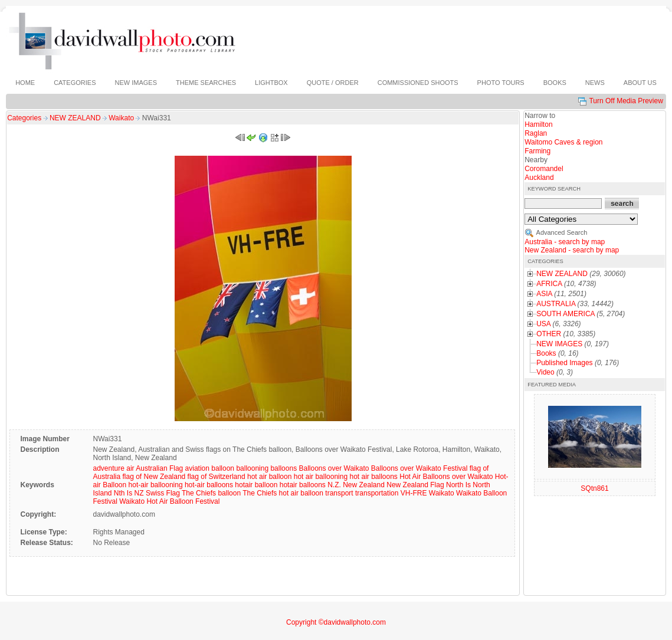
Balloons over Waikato (334, 468)
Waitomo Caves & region (563, 142)
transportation (377, 493)
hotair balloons (303, 485)
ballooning (252, 468)
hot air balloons (373, 477)
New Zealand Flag (415, 485)
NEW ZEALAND (76, 118)
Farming (537, 151)
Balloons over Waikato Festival (419, 468)
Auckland (539, 178)
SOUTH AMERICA (566, 314)
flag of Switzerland (217, 477)
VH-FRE (414, 493)
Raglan (536, 133)
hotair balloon (256, 485)
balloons (283, 468)
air (130, 468)
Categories (24, 118)
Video (545, 372)
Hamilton (538, 124)
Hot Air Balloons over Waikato (446, 477)
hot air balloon (269, 477)
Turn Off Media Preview (626, 101)
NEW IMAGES (559, 344)
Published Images (564, 363)
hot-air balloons (209, 485)
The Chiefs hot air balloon (283, 493)
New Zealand (364, 485)
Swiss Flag (163, 493)
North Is (458, 485)
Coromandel (544, 169)
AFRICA (549, 284)
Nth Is (123, 493)
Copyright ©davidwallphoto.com (336, 622)
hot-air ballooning (156, 485)
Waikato (122, 118)
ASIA (544, 294)
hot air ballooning (321, 477)
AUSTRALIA (556, 304)
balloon (223, 468)
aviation (197, 468)
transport (339, 493)
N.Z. (334, 485)
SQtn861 (594, 488)
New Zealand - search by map (572, 250)
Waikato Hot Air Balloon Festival (169, 501)
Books (546, 353)
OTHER (549, 334)
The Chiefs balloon (211, 493)
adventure (108, 468)
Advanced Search (562, 232)
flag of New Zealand (154, 477)
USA (543, 324)
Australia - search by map (565, 242)
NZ (139, 493)
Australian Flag (159, 468)
